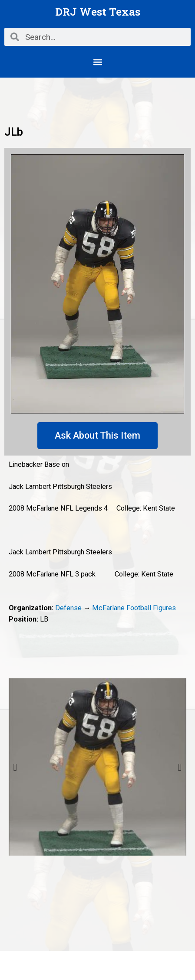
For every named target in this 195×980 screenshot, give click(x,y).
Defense (68, 608)
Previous (15, 767)
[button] (97, 62)
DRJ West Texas (98, 11)
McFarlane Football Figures (134, 608)
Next (180, 767)
